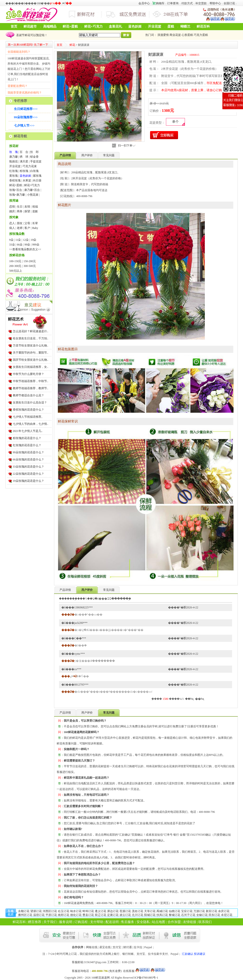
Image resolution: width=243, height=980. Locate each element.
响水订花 (76, 911)
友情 (27, 207)
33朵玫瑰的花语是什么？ (28, 467)
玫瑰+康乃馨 (17, 195)
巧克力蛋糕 (201, 35)
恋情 (12, 207)
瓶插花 (14, 161)
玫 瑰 (14, 152)
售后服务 (128, 922)
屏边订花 (113, 911)
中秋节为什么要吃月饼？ (28, 374)
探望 (27, 211)
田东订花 (214, 915)
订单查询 (173, 3)
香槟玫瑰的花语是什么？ (28, 410)
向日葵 (37, 180)
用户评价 (87, 155)
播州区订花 (25, 915)
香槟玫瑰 (15, 180)
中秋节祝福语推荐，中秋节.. (31, 381)
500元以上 (16, 271)
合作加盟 (174, 922)
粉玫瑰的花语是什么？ (27, 438)
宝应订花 (187, 911)
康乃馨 (14, 157)
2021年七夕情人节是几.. (28, 431)
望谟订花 (36, 911)
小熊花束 (33, 195)
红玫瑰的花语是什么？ (27, 445)
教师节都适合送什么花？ (28, 395)
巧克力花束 (30, 166)
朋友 (20, 223)
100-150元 (15, 261)
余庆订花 (224, 911)
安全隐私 (143, 922)
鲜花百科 (203, 26)
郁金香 (34, 157)
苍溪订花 (125, 911)
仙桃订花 (174, 911)
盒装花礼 (115, 26)
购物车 (158, 3)
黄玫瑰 (14, 176)
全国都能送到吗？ (19, 52)
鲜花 (72, 45)
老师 (20, 228)
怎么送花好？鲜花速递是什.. (31, 331)
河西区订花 (50, 911)
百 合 (24, 152)
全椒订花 (202, 915)
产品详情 (65, 590)
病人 (12, 228)
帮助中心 (215, 3)
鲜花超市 (30, 26)
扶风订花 (162, 915)
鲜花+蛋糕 (70, 26)
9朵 (11, 240)
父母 (27, 223)
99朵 (27, 245)
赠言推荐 (35, 922)
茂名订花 (138, 911)
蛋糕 (171, 26)
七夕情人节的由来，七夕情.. (31, 424)
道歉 (35, 211)
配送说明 (112, 922)
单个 (175, 122)
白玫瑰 (34, 171)
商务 (20, 211)
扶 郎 (34, 152)
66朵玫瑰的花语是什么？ (28, 459)
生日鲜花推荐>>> (26, 109)
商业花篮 (175, 35)
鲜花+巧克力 (93, 26)
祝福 (35, 207)
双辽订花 (101, 915)
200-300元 (15, 266)
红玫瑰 (14, 171)
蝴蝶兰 (185, 26)
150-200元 (30, 261)
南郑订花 (64, 915)
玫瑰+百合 (16, 190)
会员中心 (144, 3)
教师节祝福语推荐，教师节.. (31, 388)
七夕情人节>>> (24, 125)
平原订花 (51, 915)
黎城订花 (174, 915)
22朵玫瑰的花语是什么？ (28, 474)
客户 (27, 228)
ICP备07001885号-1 (146, 978)
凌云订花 (125, 915)
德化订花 (76, 915)
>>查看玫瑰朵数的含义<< (25, 249)
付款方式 (187, 3)
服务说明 (66, 922)
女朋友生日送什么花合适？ (30, 402)
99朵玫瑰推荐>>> (26, 117)
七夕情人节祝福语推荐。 (28, 417)
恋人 (12, 223)
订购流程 (81, 922)
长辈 (35, 223)
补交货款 (201, 3)
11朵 (18, 240)
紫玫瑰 (37, 176)
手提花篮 (36, 161)
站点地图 (159, 922)
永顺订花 (24, 911)
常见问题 (109, 155)
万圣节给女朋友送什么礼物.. (31, 346)
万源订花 (199, 911)
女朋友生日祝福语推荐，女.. (31, 367)
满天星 (24, 161)
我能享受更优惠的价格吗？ (25, 93)
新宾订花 (211, 911)
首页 (14, 26)
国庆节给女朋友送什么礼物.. (31, 360)
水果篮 (27, 180)
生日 (20, 207)
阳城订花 (150, 915)
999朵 (36, 245)
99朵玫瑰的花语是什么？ (28, 452)
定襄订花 (113, 915)
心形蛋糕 (187, 35)
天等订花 (150, 911)
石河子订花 (188, 915)
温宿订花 (39, 915)
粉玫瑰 (24, 171)
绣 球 (24, 157)
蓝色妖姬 (135, 26)
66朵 (20, 245)
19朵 (33, 240)
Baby (35, 228)
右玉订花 (64, 911)
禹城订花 (162, 911)
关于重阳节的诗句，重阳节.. (31, 353)
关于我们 (50, 922)
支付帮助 (97, 922)
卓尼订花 (227, 915)
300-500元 (30, 266)
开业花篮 (155, 26)
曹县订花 (88, 915)
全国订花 (229, 3)
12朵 (26, 240)
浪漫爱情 (163, 35)
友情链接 (190, 922)
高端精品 (50, 26)
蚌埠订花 (88, 911)
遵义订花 (101, 911)
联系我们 (205, 922)
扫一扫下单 (127, 146)
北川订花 (138, 915)
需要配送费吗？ (18, 86)
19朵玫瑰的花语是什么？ (28, 481)
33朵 (12, 245)
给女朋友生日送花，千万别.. (31, 338)
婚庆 (12, 211)
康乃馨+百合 (32, 190)
